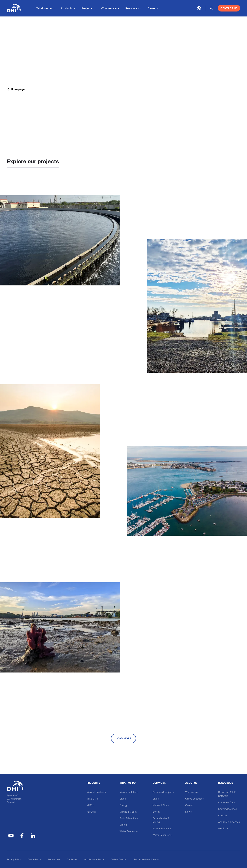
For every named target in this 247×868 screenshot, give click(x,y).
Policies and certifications (146, 859)
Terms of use (54, 859)
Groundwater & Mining (161, 820)
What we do (44, 8)
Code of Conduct (119, 859)
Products (67, 8)
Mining (123, 825)
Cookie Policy (34, 859)
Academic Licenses (229, 822)
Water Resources (129, 831)
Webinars (223, 828)
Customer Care (227, 802)
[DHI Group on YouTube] (11, 836)
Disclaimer (72, 859)
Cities (123, 799)
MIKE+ (90, 805)
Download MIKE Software (227, 794)
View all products (96, 792)
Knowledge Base (228, 809)
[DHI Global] (14, 8)
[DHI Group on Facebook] (22, 836)
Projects (87, 8)
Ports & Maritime (129, 818)
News (188, 812)
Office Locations (194, 799)
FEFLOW (91, 812)
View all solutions (129, 792)
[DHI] (22, 786)
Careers (153, 8)
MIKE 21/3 (92, 799)
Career (189, 805)
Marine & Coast (128, 812)
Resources (132, 8)
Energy (123, 805)
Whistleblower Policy (94, 859)
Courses (223, 815)
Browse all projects (163, 792)
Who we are (109, 8)
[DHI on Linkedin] (33, 836)
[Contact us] (229, 8)
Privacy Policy (14, 859)
